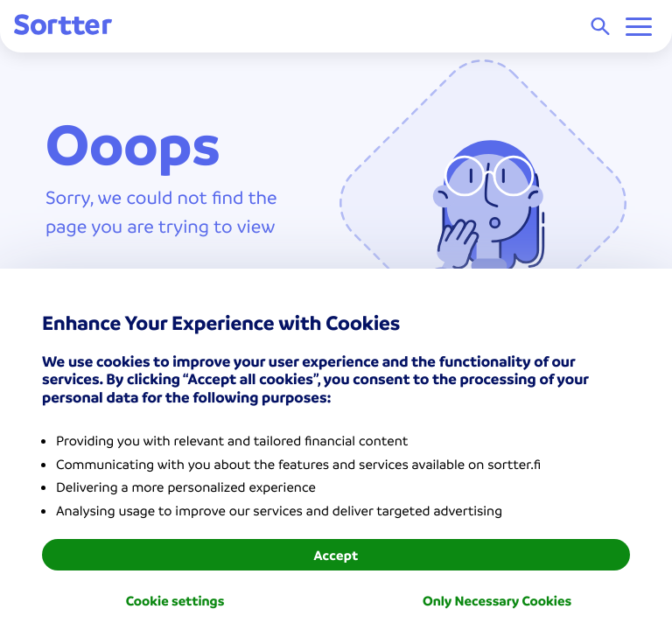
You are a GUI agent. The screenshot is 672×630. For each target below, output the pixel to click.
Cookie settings (175, 600)
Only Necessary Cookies (497, 600)
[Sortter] (63, 26)
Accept (336, 555)
